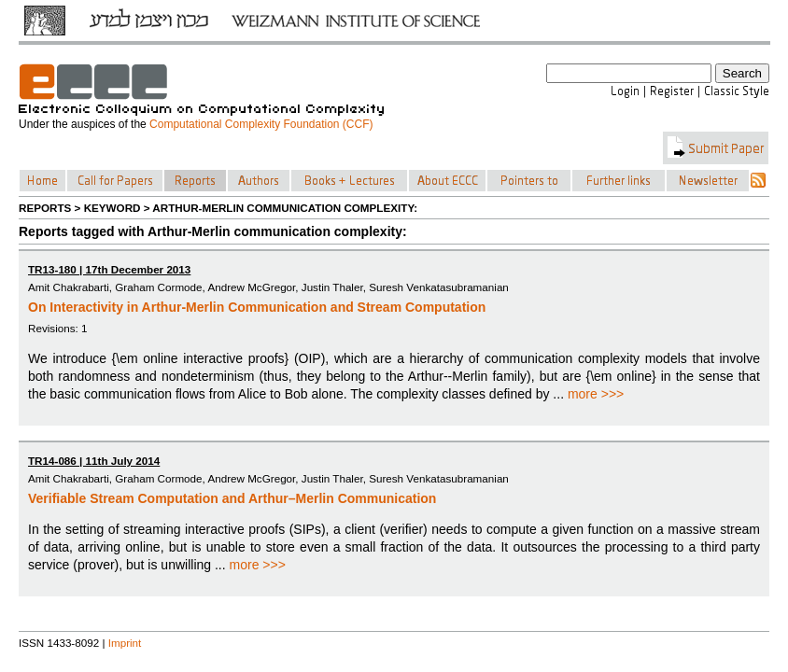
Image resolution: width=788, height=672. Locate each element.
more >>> (596, 394)
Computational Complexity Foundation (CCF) (261, 124)
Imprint (125, 643)
